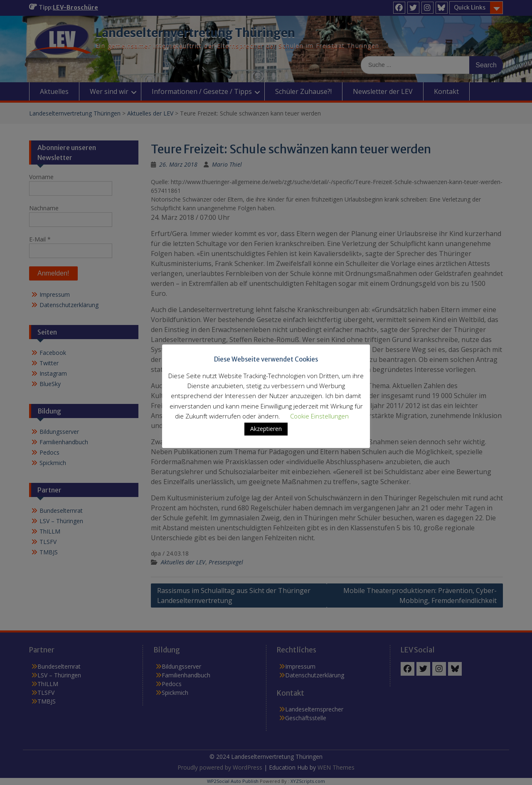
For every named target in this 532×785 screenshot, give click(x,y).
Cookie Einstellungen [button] (319, 416)
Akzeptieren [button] (266, 429)
